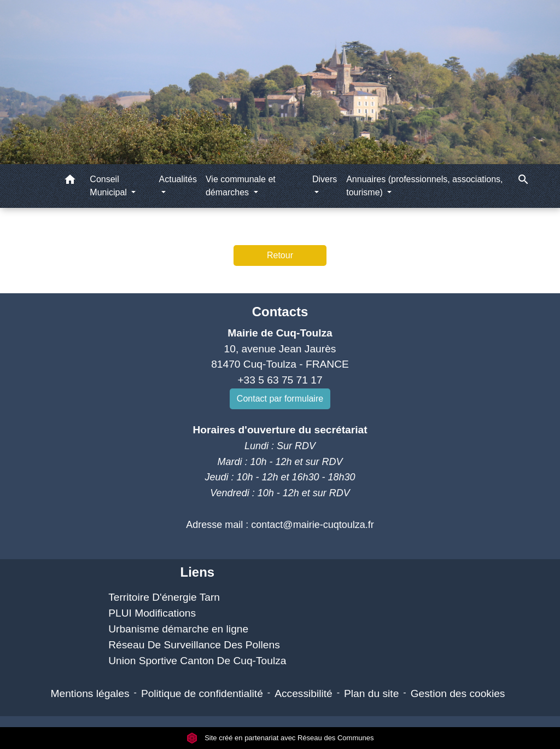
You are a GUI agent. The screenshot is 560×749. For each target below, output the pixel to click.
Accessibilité (304, 693)
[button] (70, 181)
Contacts (280, 312)
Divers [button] (325, 179)
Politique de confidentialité (202, 693)
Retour (280, 255)
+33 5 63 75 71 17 (280, 380)
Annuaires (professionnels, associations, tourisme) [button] (424, 186)
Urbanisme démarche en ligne (178, 629)
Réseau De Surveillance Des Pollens (194, 645)
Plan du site (371, 693)
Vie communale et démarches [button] (241, 186)
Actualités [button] (178, 179)
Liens (197, 572)
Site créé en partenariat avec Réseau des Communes (280, 738)
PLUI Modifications (152, 613)
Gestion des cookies (458, 693)
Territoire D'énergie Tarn (164, 597)
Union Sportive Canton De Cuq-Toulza (197, 661)
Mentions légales (90, 693)
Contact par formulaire (280, 399)
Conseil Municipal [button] (109, 186)
